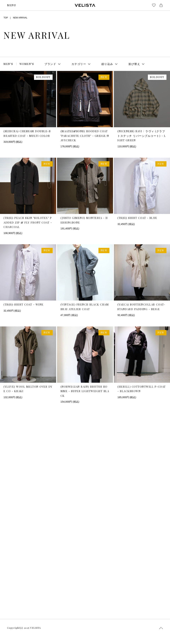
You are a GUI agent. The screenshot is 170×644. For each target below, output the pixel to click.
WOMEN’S (27, 64)
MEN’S (8, 64)
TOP (6, 18)
